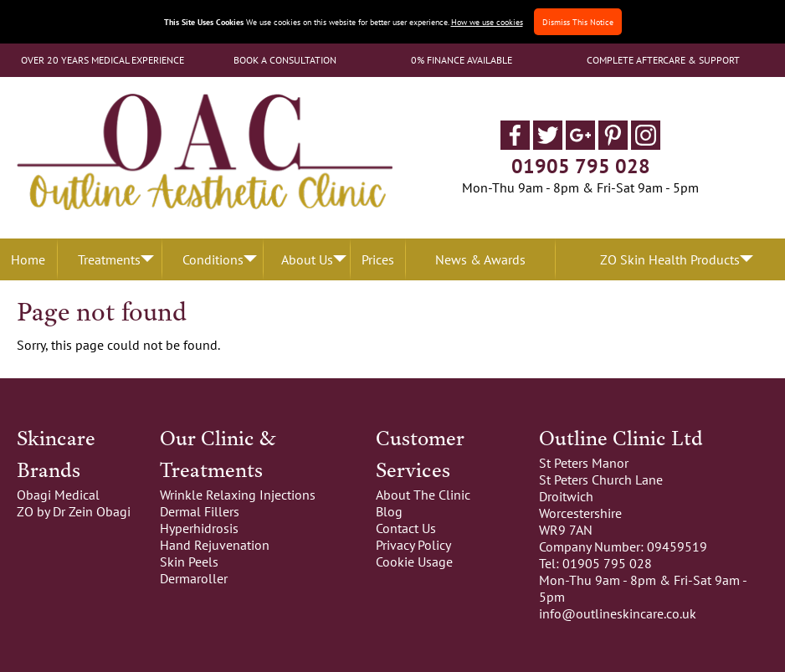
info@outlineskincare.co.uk (618, 613)
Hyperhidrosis (199, 528)
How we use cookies (487, 22)
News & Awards (480, 259)
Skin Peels (189, 562)
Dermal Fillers (200, 511)
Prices (378, 259)
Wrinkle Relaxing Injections (238, 495)
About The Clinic (423, 495)
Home (28, 259)
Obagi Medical (58, 495)
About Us (307, 259)
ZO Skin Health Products (670, 259)
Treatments (109, 259)
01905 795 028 (581, 166)
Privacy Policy (413, 545)
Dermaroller (194, 578)
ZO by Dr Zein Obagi (74, 511)
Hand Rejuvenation (215, 545)
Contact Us (406, 528)
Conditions (213, 259)
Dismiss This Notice (578, 22)
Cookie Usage (414, 562)
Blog (389, 511)
